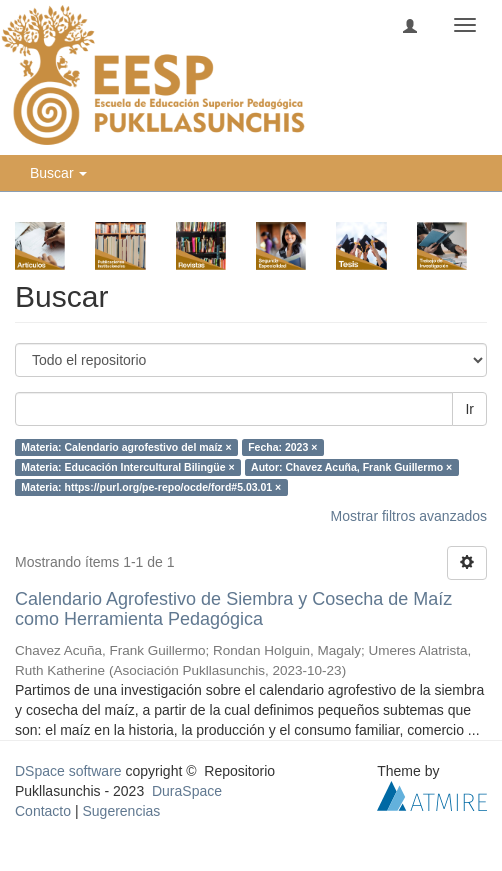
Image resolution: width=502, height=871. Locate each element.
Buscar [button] (58, 173)
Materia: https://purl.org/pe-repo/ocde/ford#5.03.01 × (151, 487)
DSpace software (68, 771)
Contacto (43, 811)
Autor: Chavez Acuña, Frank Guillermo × (351, 467)
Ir (469, 409)
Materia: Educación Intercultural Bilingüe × (127, 467)
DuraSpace (187, 791)
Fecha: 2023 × (282, 447)
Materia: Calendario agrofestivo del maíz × (126, 447)
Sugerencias (121, 811)
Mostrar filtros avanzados (409, 516)
